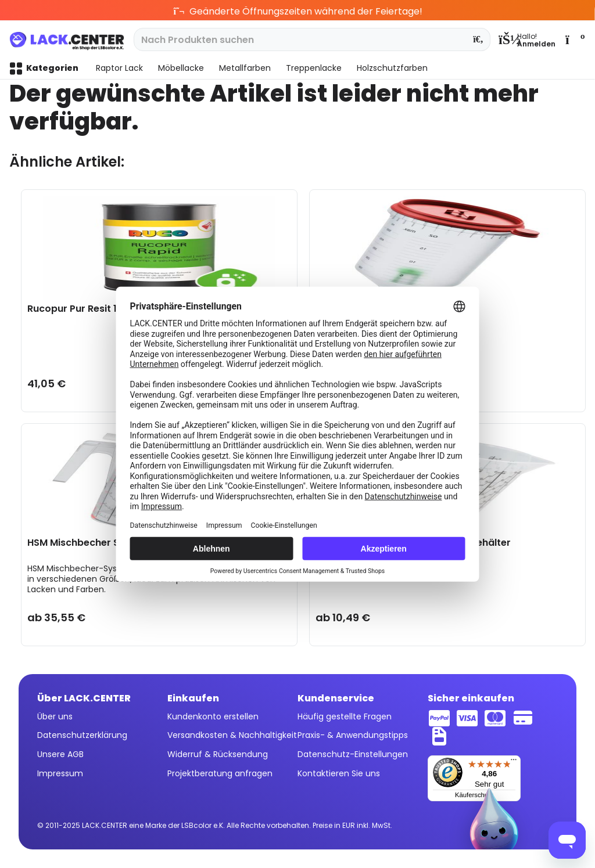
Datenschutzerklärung (82, 735)
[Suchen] (478, 39)
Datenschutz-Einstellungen (353, 754)
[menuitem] (527, 39)
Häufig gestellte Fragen (345, 716)
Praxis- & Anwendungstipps (353, 735)
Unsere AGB (60, 754)
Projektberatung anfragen (220, 773)
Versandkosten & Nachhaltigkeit (232, 735)
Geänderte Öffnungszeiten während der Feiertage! (298, 11)
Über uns (55, 716)
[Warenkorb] (574, 39)
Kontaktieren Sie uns (339, 773)
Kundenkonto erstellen (213, 716)
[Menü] (514, 762)
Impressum (60, 773)
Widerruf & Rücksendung (218, 754)
